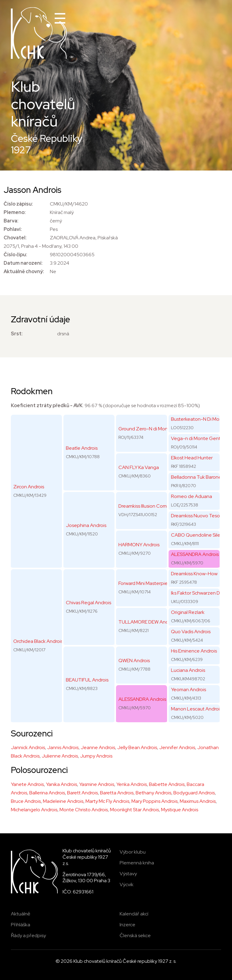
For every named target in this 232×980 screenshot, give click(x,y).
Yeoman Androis (188, 690)
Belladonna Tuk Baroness (198, 477)
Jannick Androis (28, 747)
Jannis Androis (63, 747)
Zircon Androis (29, 487)
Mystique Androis (180, 810)
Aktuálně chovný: (24, 271)
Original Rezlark (188, 612)
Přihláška (21, 925)
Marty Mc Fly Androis (107, 801)
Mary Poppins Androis (155, 801)
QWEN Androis (134, 661)
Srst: (17, 334)
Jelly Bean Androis (137, 747)
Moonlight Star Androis (134, 810)
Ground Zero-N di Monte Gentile (154, 429)
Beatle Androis (82, 448)
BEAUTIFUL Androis (87, 680)
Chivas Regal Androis (89, 603)
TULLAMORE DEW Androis (147, 622)
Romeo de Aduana (192, 496)
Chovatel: (15, 238)
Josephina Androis (86, 525)
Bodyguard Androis (194, 793)
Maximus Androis (198, 801)
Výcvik (127, 884)
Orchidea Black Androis (38, 641)
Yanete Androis (27, 784)
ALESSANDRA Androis (142, 699)
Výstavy (128, 874)
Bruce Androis (26, 801)
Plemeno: (15, 212)
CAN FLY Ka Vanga (139, 467)
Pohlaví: (13, 229)
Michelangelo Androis (34, 810)
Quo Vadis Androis (191, 632)
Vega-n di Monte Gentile (198, 438)
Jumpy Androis (96, 756)
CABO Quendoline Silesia (198, 535)
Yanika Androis (61, 784)
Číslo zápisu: (18, 204)
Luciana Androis (188, 670)
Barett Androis (82, 793)
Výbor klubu (133, 852)
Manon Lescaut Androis (196, 709)
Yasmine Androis (97, 784)
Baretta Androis (117, 793)
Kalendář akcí (134, 914)
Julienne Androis (60, 756)
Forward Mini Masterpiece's (147, 583)
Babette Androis (167, 784)
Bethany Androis (153, 793)
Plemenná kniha (137, 863)
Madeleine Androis (63, 801)
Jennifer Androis (177, 747)
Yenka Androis (132, 784)
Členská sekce (135, 935)
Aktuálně (21, 914)
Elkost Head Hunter (192, 458)
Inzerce (127, 925)
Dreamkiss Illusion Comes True (151, 506)
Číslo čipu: (15, 255)
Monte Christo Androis (84, 810)
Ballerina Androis (47, 793)
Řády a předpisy (28, 935)
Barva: (11, 221)
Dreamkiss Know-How (194, 574)
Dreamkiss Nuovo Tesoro (198, 516)
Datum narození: (23, 263)
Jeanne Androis (98, 747)
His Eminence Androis (194, 651)
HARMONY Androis (139, 545)
